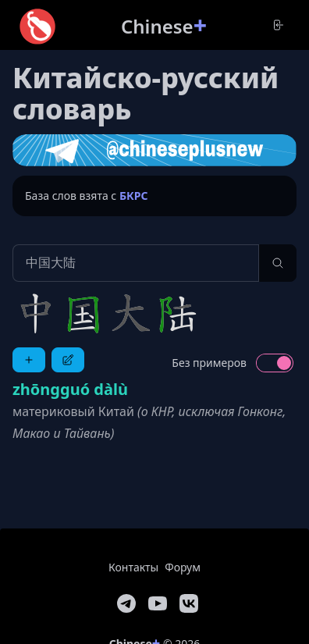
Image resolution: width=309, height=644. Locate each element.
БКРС (134, 196)
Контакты (133, 567)
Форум (183, 567)
